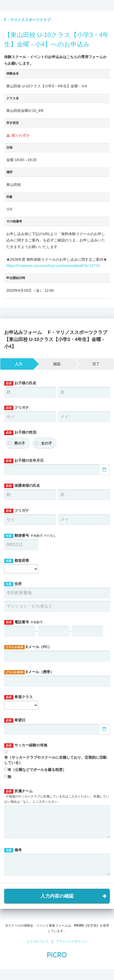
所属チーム (57, 796)
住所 (13, 584)
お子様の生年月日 (24, 461)
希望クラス (18, 697)
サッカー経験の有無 (26, 745)
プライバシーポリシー (72, 941)
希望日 (15, 720)
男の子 (20, 443)
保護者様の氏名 (22, 486)
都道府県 (17, 561)
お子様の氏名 (20, 383)
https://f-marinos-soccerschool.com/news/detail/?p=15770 (53, 266)
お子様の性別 (20, 433)
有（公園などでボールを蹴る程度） (37, 770)
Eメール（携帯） (29, 672)
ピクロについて (38, 941)
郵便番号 (30, 536)
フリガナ (17, 408)
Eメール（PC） (28, 647)
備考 (13, 850)
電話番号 (24, 622)
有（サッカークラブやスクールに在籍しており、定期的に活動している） (55, 760)
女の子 (47, 443)
